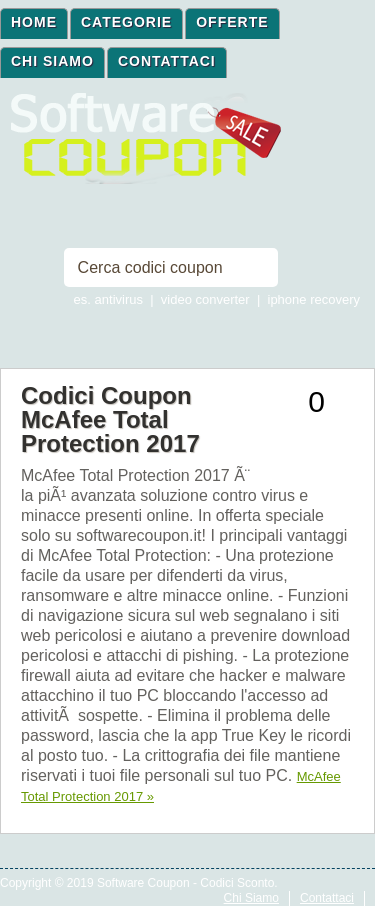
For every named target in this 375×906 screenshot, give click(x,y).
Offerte (232, 22)
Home (34, 22)
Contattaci (167, 61)
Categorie (126, 22)
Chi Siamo (52, 61)
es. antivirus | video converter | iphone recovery (217, 299)
